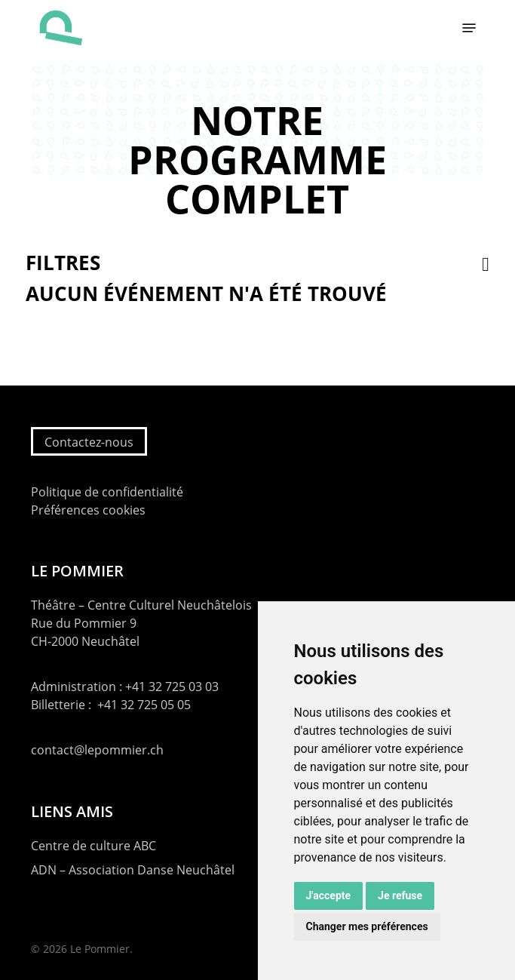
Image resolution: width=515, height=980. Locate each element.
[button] (469, 28)
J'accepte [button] (329, 896)
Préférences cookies (88, 510)
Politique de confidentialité (107, 492)
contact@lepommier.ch (97, 750)
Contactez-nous (89, 442)
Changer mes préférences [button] (367, 926)
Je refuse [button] (400, 896)
